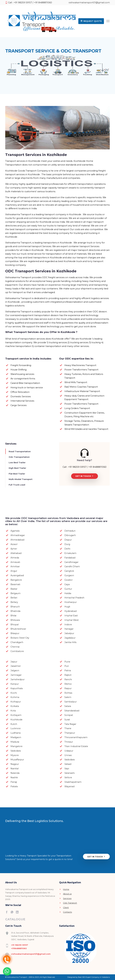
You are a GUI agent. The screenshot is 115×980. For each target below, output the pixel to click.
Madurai (15, 742)
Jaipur (14, 661)
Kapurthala (17, 688)
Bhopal (15, 624)
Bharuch (15, 606)
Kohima (15, 697)
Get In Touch (84, 476)
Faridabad (70, 557)
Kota (13, 710)
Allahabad (16, 553)
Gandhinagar (71, 562)
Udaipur (69, 750)
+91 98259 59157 (20, 945)
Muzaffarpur (17, 759)
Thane (68, 728)
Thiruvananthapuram (76, 737)
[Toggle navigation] (108, 21)
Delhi (67, 549)
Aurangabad (17, 575)
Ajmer (14, 549)
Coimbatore (17, 651)
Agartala (15, 531)
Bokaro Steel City (20, 638)
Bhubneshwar (18, 629)
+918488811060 (19, 948)
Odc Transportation (19, 457)
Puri (67, 666)
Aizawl (14, 544)
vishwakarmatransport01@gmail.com (89, 3)
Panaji (14, 782)
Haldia (68, 593)
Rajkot (68, 675)
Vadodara (16, 750)
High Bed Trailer (17, 468)
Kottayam (16, 715)
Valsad (68, 764)
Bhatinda (15, 611)
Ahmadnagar (18, 535)
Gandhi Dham (72, 566)
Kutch (14, 724)
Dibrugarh (70, 535)
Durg (67, 544)
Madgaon (16, 737)
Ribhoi (68, 684)
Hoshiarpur (71, 602)
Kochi (14, 693)
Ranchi (68, 679)
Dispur (68, 540)
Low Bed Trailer (17, 462)
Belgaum (15, 593)
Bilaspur (15, 633)
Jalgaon (15, 670)
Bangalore (16, 580)
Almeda (15, 557)
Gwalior (69, 580)
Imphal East (71, 615)
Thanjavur (70, 733)
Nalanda (15, 773)
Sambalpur (71, 702)
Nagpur (15, 764)
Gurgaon (69, 575)
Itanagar (69, 629)
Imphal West (72, 620)
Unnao (68, 755)
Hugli (67, 606)
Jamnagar (16, 675)
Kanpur (15, 684)
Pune (67, 661)
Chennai (15, 647)
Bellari (14, 598)
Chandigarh (17, 642)
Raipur (68, 688)
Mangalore (16, 746)
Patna (68, 670)
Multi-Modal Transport (21, 479)
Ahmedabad (17, 540)
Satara (68, 706)
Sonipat (69, 715)
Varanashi (69, 773)
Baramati (15, 584)
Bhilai (13, 615)
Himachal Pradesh (74, 598)
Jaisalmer (16, 666)
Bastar (14, 589)
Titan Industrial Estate (76, 746)
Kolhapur (16, 702)
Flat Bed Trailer (17, 473)
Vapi (67, 768)
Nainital (15, 768)
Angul (14, 571)
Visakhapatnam (73, 782)
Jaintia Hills (70, 642)
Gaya (67, 584)
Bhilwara (15, 620)
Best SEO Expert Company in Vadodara (94, 977)
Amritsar (15, 566)
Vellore (68, 777)
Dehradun (70, 531)
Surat (67, 719)
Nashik (14, 777)
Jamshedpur (18, 679)
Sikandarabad (72, 710)
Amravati (15, 562)
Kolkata (15, 706)
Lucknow (16, 728)
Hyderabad (70, 611)
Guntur (68, 589)
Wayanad (69, 786)
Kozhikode (16, 719)
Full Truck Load (17, 485)
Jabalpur (69, 633)
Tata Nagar (70, 724)
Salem (68, 697)
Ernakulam (70, 553)
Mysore (15, 755)
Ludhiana (15, 733)
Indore (68, 624)
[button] (91, 21)
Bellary (14, 602)
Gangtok (69, 571)
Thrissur (69, 742)
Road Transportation (20, 451)
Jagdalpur (70, 638)
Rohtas (68, 693)
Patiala (14, 786)
